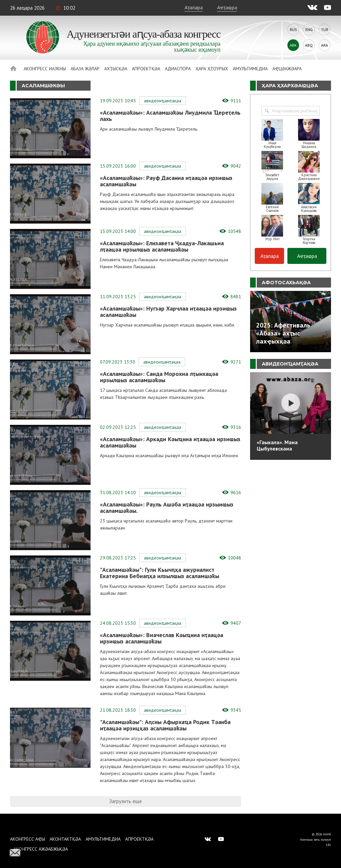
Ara (325, 45)
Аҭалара (194, 7)
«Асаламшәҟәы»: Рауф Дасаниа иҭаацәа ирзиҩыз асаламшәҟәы (166, 181)
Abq (309, 45)
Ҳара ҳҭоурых (212, 69)
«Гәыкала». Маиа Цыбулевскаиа (277, 445)
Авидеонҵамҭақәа (163, 101)
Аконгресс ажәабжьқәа (41, 849)
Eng (309, 29)
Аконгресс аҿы (27, 839)
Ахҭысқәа (116, 69)
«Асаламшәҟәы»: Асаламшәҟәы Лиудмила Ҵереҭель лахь (170, 116)
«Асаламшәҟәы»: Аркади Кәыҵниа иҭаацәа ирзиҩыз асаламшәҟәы (170, 442)
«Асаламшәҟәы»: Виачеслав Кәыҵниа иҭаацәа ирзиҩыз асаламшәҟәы (162, 638)
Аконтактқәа (65, 839)
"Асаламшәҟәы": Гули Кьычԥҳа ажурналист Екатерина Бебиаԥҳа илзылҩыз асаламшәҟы (160, 573)
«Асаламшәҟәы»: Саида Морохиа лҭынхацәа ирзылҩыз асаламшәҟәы (159, 377)
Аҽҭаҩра (227, 7)
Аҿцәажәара (287, 69)
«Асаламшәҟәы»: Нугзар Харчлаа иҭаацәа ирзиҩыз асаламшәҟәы (168, 312)
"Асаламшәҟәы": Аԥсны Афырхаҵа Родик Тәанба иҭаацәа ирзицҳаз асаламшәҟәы (165, 725)
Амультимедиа (250, 69)
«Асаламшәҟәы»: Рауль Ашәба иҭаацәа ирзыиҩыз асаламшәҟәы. (167, 507)
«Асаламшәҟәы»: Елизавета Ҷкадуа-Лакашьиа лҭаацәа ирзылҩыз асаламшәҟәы (162, 246)
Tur (325, 29)
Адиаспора (178, 69)
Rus (293, 29)
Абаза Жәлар (85, 69)
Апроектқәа (146, 69)
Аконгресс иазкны (45, 69)
